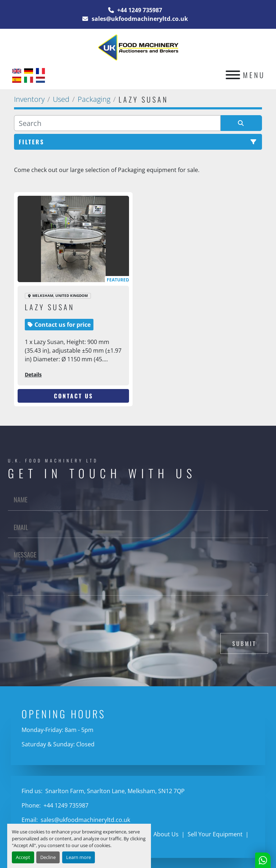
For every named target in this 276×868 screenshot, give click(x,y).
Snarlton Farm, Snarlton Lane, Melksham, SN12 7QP (114, 791)
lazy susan (50, 307)
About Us (166, 834)
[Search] (117, 123)
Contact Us (73, 396)
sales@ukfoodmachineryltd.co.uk (139, 19)
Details (33, 374)
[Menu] (233, 75)
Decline (48, 857)
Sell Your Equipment (215, 834)
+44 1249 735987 (139, 10)
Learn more (79, 857)
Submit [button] (244, 643)
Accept (23, 857)
